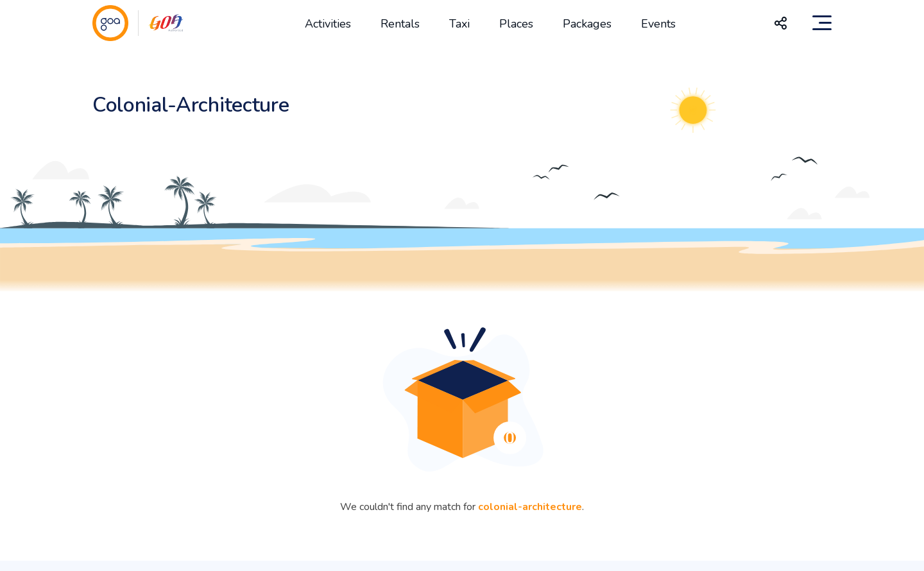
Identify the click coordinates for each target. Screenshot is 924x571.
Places (516, 24)
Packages (587, 24)
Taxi (459, 24)
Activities (328, 24)
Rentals (400, 24)
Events (658, 24)
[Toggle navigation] (822, 23)
